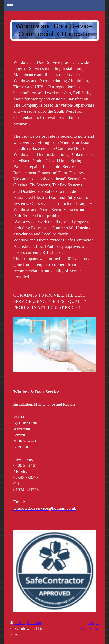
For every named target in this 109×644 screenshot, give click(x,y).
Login (94, 622)
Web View (90, 629)
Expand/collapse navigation (55, 6)
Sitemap (34, 622)
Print (18, 622)
